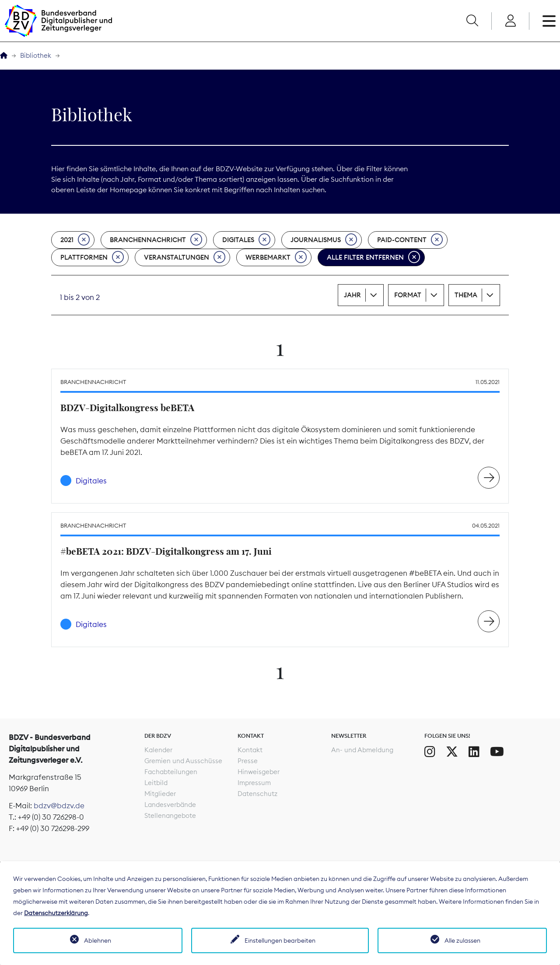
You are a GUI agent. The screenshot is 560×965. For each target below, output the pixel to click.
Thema (466, 295)
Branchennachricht (156, 240)
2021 (75, 240)
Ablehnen (98, 940)
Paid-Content (410, 240)
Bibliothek (36, 55)
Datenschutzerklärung (56, 913)
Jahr (352, 295)
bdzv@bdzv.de (59, 806)
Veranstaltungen (185, 257)
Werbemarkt (276, 257)
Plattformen (92, 257)
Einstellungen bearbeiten (280, 940)
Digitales (246, 240)
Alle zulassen (462, 940)
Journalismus (324, 240)
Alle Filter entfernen (373, 257)
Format (408, 295)
